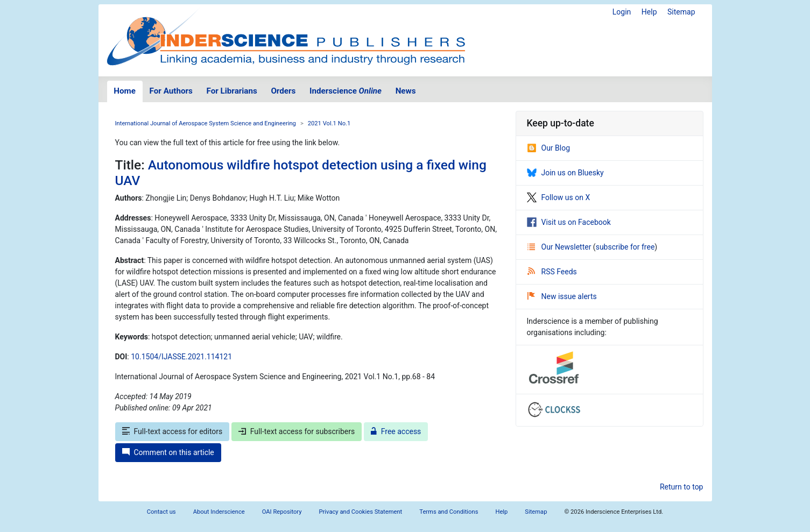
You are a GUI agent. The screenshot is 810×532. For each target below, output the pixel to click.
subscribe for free (625, 247)
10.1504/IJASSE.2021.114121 (181, 357)
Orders (283, 91)
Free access (396, 431)
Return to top (682, 487)
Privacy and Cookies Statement (361, 512)
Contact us (161, 512)
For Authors (171, 91)
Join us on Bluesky (565, 173)
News (406, 91)
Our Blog (549, 148)
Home (125, 91)
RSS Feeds (552, 272)
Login (622, 12)
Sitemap (681, 12)
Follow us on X (559, 197)
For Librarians (231, 91)
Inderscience (346, 91)
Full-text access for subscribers (297, 431)
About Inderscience (219, 512)
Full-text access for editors (172, 431)
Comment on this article (168, 452)
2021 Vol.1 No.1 (329, 123)
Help (649, 12)
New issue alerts (562, 296)
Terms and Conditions (449, 512)
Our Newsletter (560, 247)
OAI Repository (282, 512)
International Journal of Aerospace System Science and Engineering (206, 123)
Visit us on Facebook (569, 222)
